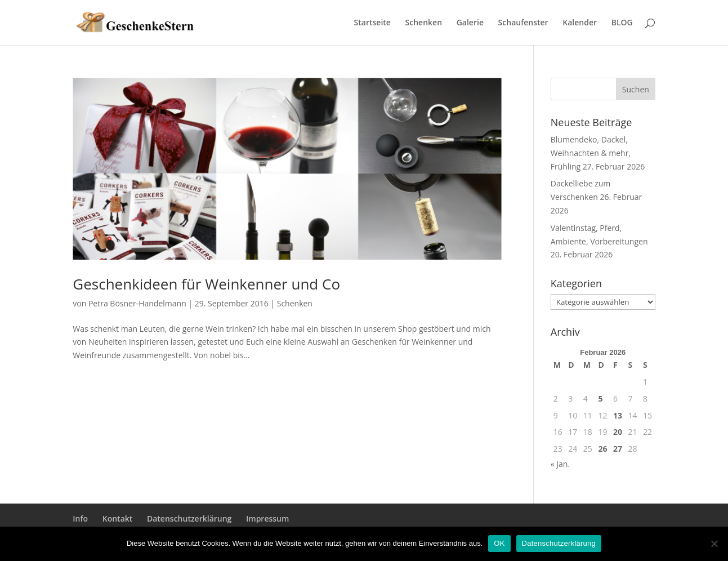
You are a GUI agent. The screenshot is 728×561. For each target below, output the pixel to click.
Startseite (372, 23)
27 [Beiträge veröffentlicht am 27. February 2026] (618, 449)
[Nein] (714, 544)
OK (499, 543)
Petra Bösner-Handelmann (137, 303)
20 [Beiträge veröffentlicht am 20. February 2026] (618, 432)
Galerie (470, 23)
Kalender (580, 23)
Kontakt (118, 518)
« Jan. (560, 464)
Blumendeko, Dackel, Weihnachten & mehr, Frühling (591, 153)
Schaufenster (523, 23)
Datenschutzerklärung (189, 518)
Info (80, 518)
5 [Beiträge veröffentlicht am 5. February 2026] (600, 399)
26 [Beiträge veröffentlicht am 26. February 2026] (602, 449)
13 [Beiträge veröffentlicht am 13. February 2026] (618, 415)
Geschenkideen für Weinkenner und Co (206, 284)
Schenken (424, 23)
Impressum (267, 518)
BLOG (622, 23)
